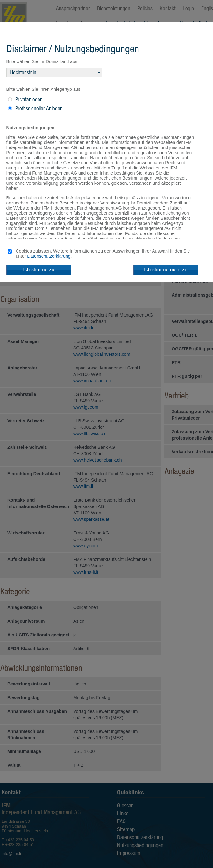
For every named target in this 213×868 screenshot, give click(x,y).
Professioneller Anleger (39, 108)
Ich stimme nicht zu (166, 270)
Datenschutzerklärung (49, 256)
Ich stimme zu (39, 270)
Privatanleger (28, 99)
